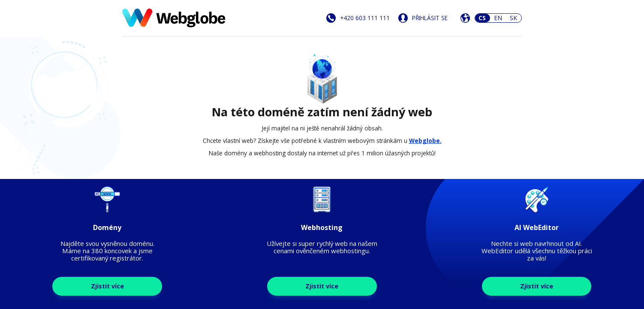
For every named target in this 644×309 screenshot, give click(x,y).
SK (513, 18)
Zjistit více (107, 286)
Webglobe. (425, 141)
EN (498, 18)
